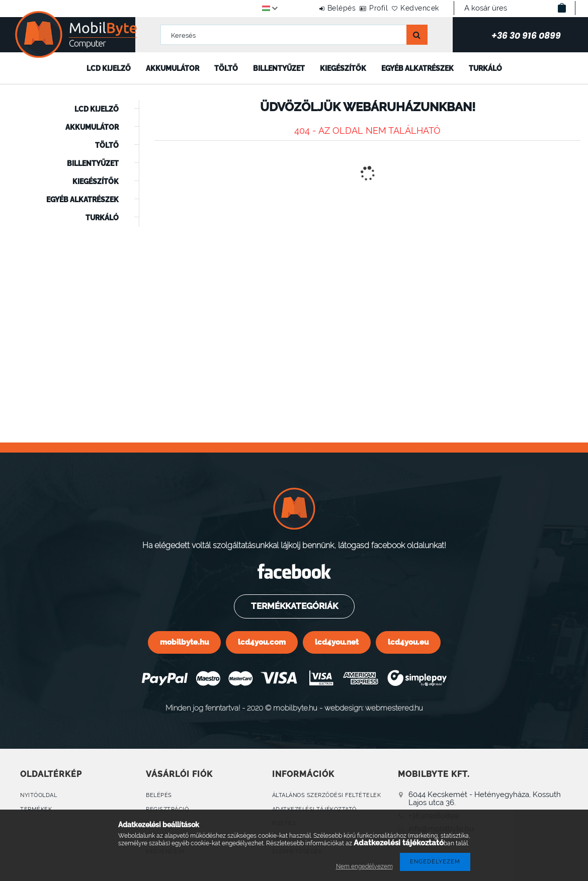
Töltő (226, 68)
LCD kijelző (109, 68)
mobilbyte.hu (184, 642)
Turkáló (485, 68)
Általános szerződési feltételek (327, 795)
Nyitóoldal (38, 795)
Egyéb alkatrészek (417, 68)
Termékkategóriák (293, 606)
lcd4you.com (262, 642)
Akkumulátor (173, 68)
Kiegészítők (343, 68)
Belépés (314, 8)
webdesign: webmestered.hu (374, 708)
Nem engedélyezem (364, 866)
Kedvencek (414, 8)
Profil (362, 8)
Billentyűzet (279, 68)
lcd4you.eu (408, 642)
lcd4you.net (337, 642)
